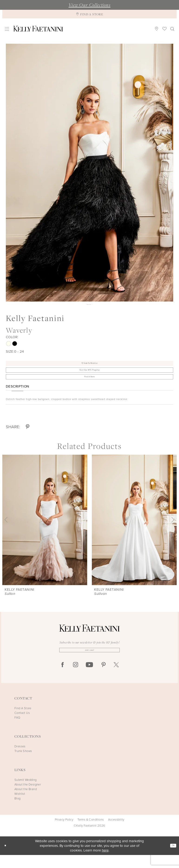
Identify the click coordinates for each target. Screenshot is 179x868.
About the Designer (28, 797)
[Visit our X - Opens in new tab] (116, 678)
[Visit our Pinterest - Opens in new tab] (103, 678)
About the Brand (26, 802)
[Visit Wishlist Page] (165, 29)
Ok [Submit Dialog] (171, 859)
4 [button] (93, 305)
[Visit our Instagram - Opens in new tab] (76, 678)
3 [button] (91, 305)
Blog (18, 811)
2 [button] (88, 305)
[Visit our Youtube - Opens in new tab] (89, 678)
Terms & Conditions (91, 833)
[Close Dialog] (7, 859)
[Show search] (172, 29)
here (105, 863)
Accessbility (116, 833)
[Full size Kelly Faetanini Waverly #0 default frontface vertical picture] (89, 173)
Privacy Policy (64, 833)
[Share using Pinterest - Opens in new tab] (28, 438)
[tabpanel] (89, 173)
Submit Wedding (26, 793)
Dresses (20, 759)
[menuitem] (7, 29)
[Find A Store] (89, 14)
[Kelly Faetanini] (38, 29)
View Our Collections (89, 5)
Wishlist (20, 807)
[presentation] (45, 531)
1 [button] (86, 305)
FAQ (17, 731)
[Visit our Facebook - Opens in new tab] (63, 678)
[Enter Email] (89, 662)
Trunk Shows (23, 764)
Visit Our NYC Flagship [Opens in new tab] (90, 376)
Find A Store (90, 386)
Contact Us (22, 726)
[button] (7, 29)
